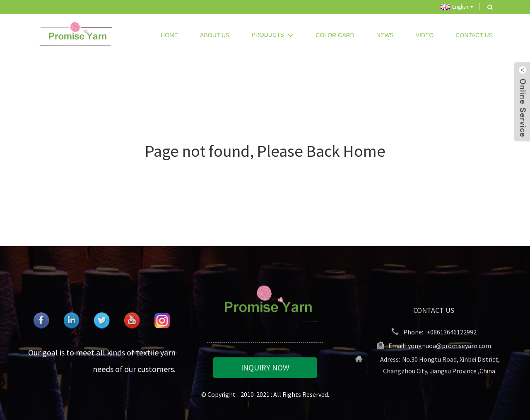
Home (169, 35)
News (385, 35)
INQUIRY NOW (265, 368)
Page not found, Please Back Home (265, 151)
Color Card (335, 35)
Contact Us (474, 35)
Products (272, 35)
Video (425, 35)
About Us (215, 35)
